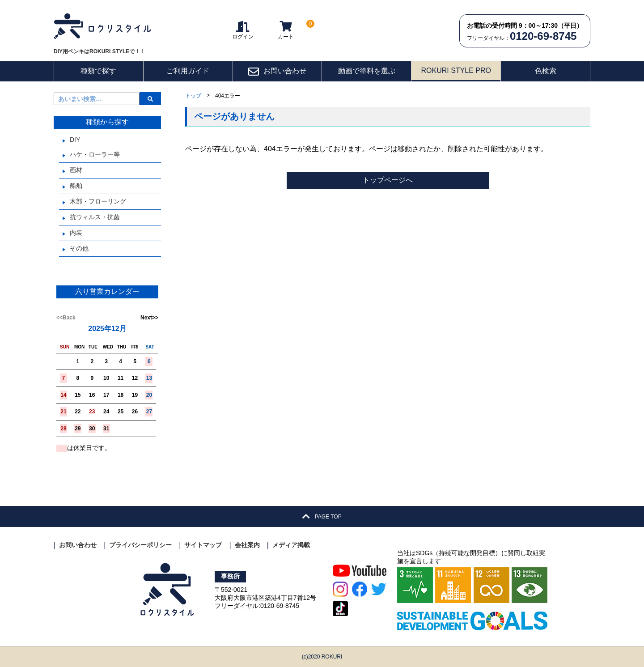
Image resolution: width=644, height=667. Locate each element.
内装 (76, 233)
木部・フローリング (98, 201)
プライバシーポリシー (140, 545)
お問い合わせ (277, 72)
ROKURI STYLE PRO (456, 70)
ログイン (243, 30)
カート (286, 30)
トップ (193, 96)
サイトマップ (203, 545)
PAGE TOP (322, 516)
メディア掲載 (291, 545)
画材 (76, 170)
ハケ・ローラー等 (95, 154)
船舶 (76, 186)
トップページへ (388, 180)
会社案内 (247, 545)
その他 (79, 248)
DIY (75, 140)
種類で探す (98, 71)
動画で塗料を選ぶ (367, 71)
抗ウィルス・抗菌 (95, 217)
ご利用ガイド (188, 71)
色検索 (546, 71)
